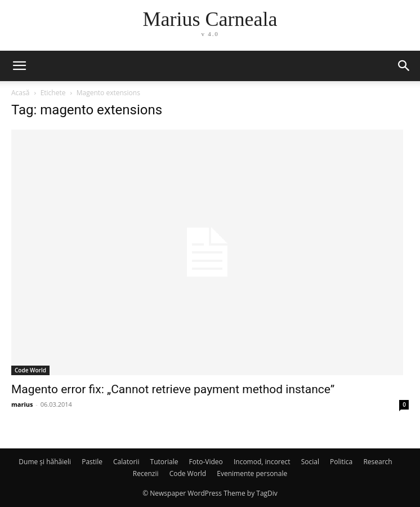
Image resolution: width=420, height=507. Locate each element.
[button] (19, 66)
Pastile (92, 462)
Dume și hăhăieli (45, 462)
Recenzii (146, 473)
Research (377, 462)
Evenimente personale (252, 473)
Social (310, 462)
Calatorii (126, 462)
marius (22, 404)
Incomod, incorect (262, 462)
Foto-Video (206, 462)
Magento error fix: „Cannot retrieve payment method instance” (173, 389)
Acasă (20, 93)
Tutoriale (164, 462)
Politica (341, 462)
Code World (30, 370)
